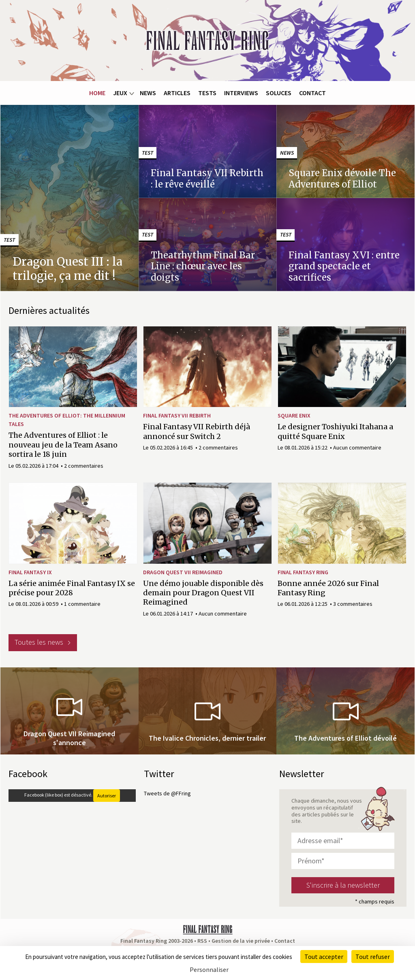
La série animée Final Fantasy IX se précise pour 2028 (72, 588)
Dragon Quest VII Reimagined (183, 572)
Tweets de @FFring (167, 793)
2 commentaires (84, 466)
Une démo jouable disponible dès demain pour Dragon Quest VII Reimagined (203, 593)
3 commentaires (353, 604)
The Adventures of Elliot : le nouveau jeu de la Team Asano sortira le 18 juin (63, 445)
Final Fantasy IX (30, 572)
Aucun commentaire (357, 447)
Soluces (279, 93)
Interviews (241, 93)
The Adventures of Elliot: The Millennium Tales (67, 420)
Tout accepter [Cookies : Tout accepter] (324, 957)
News (148, 93)
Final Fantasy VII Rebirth (177, 415)
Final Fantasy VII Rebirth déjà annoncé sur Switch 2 (197, 431)
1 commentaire (82, 604)
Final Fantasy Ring (303, 572)
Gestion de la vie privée (241, 941)
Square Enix (294, 415)
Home (97, 93)
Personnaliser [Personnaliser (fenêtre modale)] (209, 969)
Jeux (120, 93)
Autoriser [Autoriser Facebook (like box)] (107, 796)
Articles (177, 93)
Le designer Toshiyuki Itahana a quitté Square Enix (335, 431)
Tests (207, 93)
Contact (312, 93)
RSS (202, 941)
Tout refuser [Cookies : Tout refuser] (373, 957)
